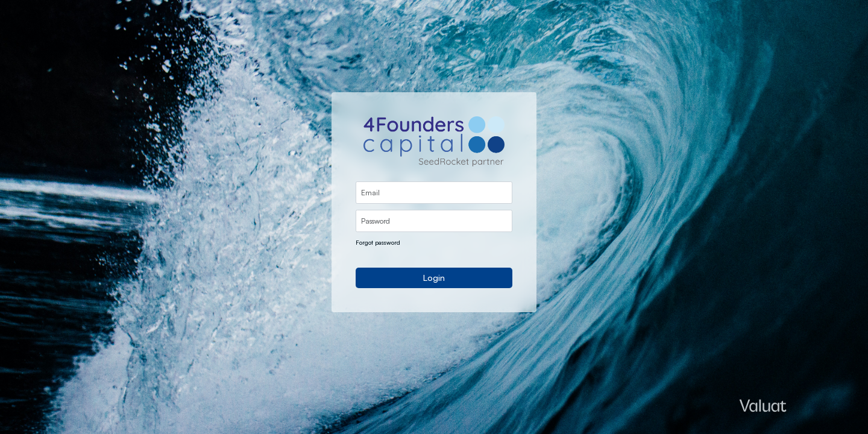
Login (434, 278)
